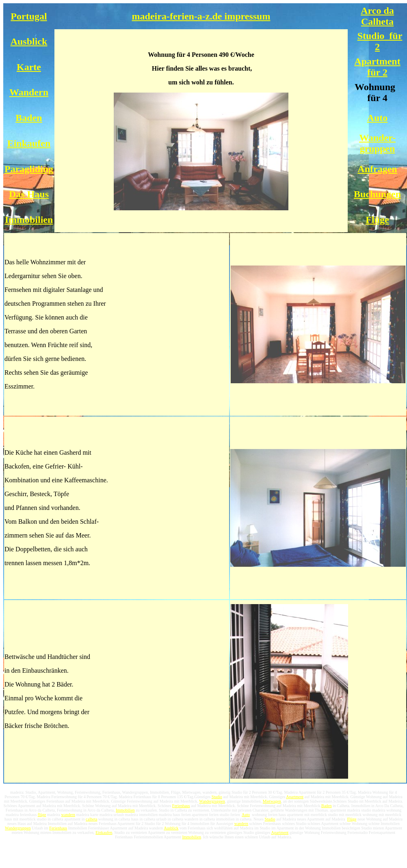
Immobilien (29, 220)
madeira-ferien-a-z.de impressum (201, 16)
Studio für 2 (380, 41)
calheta (91, 819)
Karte (29, 67)
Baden (29, 118)
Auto (378, 118)
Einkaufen (29, 143)
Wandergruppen (212, 801)
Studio (217, 797)
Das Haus (29, 194)
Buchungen (377, 194)
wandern (68, 815)
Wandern (29, 92)
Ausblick (29, 41)
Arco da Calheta (377, 16)
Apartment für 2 (377, 67)
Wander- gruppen (377, 143)
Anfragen (377, 169)
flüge (42, 815)
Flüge (377, 220)
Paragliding (29, 169)
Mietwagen (272, 801)
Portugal (29, 16)
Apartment (295, 797)
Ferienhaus (181, 806)
